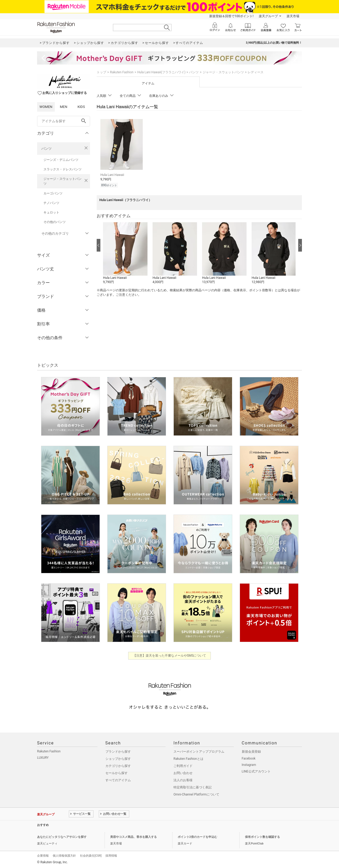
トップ (101, 72)
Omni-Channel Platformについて (196, 794)
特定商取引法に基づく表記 (193, 787)
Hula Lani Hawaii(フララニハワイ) (161, 72)
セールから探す (117, 773)
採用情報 (111, 856)
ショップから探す (118, 759)
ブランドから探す (118, 752)
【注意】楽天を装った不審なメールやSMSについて (170, 656)
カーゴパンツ (53, 193)
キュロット (51, 212)
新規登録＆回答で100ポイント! (231, 16)
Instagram (249, 765)
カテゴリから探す (118, 766)
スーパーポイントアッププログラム (199, 752)
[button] (125, 253)
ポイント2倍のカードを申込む (197, 837)
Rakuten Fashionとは (188, 759)
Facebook (249, 758)
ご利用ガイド (183, 766)
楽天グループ (268, 16)
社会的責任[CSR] (91, 856)
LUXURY (43, 758)
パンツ (46, 149)
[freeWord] (64, 121)
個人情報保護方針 (64, 856)
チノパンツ (51, 203)
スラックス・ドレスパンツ (63, 169)
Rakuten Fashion (122, 72)
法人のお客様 (183, 780)
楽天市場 (293, 16)
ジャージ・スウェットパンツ (63, 181)
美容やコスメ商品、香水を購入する (133, 837)
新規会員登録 (251, 752)
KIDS (81, 107)
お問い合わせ (183, 773)
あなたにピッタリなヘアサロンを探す (62, 837)
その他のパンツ (55, 222)
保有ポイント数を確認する (262, 837)
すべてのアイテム (118, 780)
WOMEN (46, 107)
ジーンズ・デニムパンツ (61, 160)
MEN (64, 107)
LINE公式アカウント (256, 771)
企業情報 (43, 856)
